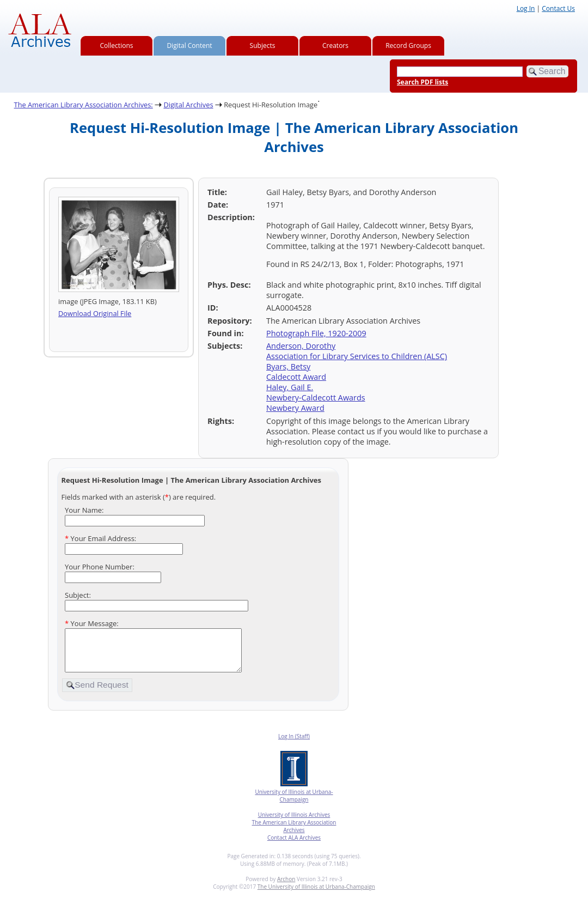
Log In (526, 8)
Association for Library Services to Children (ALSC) (357, 356)
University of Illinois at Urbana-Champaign (294, 804)
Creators (335, 45)
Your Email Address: (100, 538)
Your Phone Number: (100, 567)
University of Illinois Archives (294, 823)
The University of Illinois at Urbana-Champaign (316, 895)
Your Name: (84, 510)
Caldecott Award (296, 377)
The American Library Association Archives (294, 834)
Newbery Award (295, 408)
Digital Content (189, 45)
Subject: (78, 595)
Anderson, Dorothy (301, 346)
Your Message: (92, 623)
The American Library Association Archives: (84, 105)
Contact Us (558, 8)
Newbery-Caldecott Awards (316, 398)
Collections (117, 45)
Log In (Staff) (294, 744)
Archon (286, 887)
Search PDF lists (422, 82)
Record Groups (408, 45)
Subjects (263, 45)
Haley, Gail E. (290, 387)
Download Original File (95, 313)
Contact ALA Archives (294, 846)
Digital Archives (188, 105)
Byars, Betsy (288, 366)
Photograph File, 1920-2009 (316, 333)
